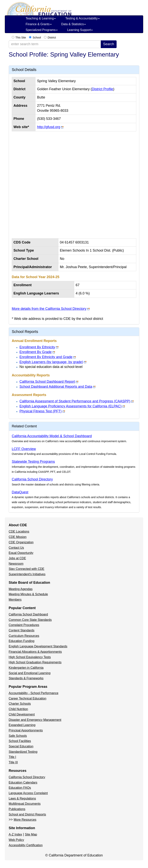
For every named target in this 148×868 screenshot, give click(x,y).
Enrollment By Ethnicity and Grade (46, 357)
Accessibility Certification (26, 845)
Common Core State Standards (30, 620)
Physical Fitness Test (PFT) (41, 411)
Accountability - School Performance (34, 693)
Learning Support (80, 30)
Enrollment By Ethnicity (37, 347)
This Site (21, 38)
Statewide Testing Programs (33, 462)
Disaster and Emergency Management (35, 720)
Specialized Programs (42, 30)
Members (15, 600)
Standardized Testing (23, 752)
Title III (13, 762)
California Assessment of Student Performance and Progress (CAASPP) (75, 401)
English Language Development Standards (38, 646)
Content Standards (21, 630)
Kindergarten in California (26, 668)
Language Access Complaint (28, 793)
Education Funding (21, 641)
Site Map (31, 834)
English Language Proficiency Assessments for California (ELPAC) (71, 406)
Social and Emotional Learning (30, 673)
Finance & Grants (39, 24)
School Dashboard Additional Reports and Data (56, 387)
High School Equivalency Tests (30, 657)
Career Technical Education (27, 698)
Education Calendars (23, 783)
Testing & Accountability (82, 18)
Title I (12, 757)
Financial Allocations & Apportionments (35, 652)
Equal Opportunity (21, 553)
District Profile (102, 89)
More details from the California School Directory (49, 309)
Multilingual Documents (25, 804)
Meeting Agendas (21, 589)
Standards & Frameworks (26, 678)
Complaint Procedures (24, 625)
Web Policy (16, 840)
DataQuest (20, 492)
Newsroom (16, 564)
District (52, 38)
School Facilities (20, 741)
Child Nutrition (18, 709)
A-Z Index (15, 834)
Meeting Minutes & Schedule (28, 594)
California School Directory (32, 479)
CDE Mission (18, 537)
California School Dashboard (28, 614)
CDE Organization (21, 542)
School (37, 38)
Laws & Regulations (22, 798)
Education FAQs (20, 788)
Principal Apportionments (26, 730)
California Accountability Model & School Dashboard (52, 436)
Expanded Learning (22, 725)
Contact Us (16, 548)
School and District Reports (27, 814)
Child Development (22, 714)
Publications (17, 809)
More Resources (25, 820)
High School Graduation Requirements (35, 662)
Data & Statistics (74, 24)
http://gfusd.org (49, 127)
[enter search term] (55, 44)
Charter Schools (20, 704)
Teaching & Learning (41, 18)
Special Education (21, 746)
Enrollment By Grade (36, 352)
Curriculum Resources (24, 636)
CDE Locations (19, 532)
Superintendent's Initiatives (27, 574)
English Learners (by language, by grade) (51, 362)
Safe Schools (18, 736)
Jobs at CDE (17, 558)
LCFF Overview (24, 449)
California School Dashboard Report (47, 382)
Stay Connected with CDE (26, 569)
